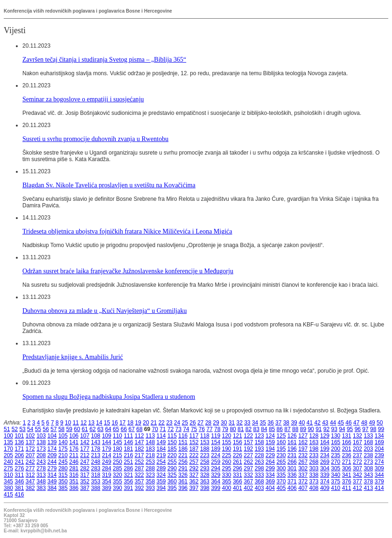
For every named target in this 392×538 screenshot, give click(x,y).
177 (85, 449)
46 (348, 423)
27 (200, 423)
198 (314, 449)
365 (227, 481)
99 (381, 429)
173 (41, 449)
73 (178, 429)
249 (106, 462)
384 (52, 488)
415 (8, 495)
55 (38, 429)
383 (41, 488)
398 (205, 488)
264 (270, 462)
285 (118, 468)
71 (163, 429)
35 (263, 423)
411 (347, 488)
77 (209, 429)
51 (7, 429)
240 (8, 462)
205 (8, 455)
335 (281, 475)
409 (325, 488)
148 (150, 442)
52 (15, 429)
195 (281, 449)
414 (379, 488)
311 (19, 475)
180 (118, 449)
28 (208, 423)
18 (130, 423)
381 (19, 488)
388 (96, 488)
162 (303, 442)
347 (30, 481)
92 (326, 429)
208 (41, 455)
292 (194, 468)
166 (347, 442)
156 (238, 442)
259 (216, 462)
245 (63, 462)
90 (311, 429)
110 (118, 436)
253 (150, 462)
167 (357, 442)
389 (106, 488)
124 (270, 436)
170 (8, 449)
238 (368, 455)
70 (155, 429)
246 (74, 462)
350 (63, 481)
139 (52, 442)
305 (336, 468)
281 (74, 468)
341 (347, 475)
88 (295, 429)
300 (281, 468)
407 (303, 488)
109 (106, 436)
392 (140, 488)
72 (171, 429)
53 (22, 429)
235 (336, 455)
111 (128, 436)
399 (216, 488)
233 (314, 455)
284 (106, 468)
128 (314, 436)
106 (74, 436)
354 (106, 481)
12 (83, 423)
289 (161, 468)
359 (161, 481)
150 (172, 442)
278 (41, 468)
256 (183, 462)
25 (185, 423)
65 (116, 429)
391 (128, 488)
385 (63, 488)
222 (194, 455)
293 (205, 468)
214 (106, 455)
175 (63, 449)
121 (238, 436)
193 (259, 449)
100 (8, 436)
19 (138, 423)
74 (186, 429)
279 (52, 468)
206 (19, 455)
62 (93, 429)
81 (241, 429)
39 (294, 423)
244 (52, 462)
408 (314, 488)
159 (270, 442)
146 (128, 442)
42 (317, 423)
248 (96, 462)
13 (91, 423)
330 (227, 475)
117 (194, 436)
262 (248, 462)
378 (368, 481)
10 (68, 423)
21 (154, 423)
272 (357, 462)
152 (194, 442)
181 (128, 449)
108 (96, 436)
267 (303, 462)
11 (76, 423)
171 (19, 449)
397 (194, 488)
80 (233, 429)
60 (77, 429)
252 (140, 462)
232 (303, 455)
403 (259, 488)
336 (292, 475)
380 (8, 488)
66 (124, 429)
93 (334, 429)
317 (85, 475)
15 (107, 423)
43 (325, 423)
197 (303, 449)
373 (314, 481)
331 (238, 475)
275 (8, 468)
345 (8, 481)
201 (347, 449)
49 (372, 423)
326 (183, 475)
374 (325, 481)
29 (216, 423)
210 (63, 455)
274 (379, 462)
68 (139, 429)
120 (227, 436)
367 (248, 481)
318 (96, 475)
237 (357, 455)
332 (248, 475)
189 (216, 449)
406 (292, 488)
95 (350, 429)
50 (380, 423)
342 (357, 475)
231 (292, 455)
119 (216, 436)
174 (52, 449)
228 (259, 455)
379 (379, 481)
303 (314, 468)
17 (122, 423)
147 (140, 442)
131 (347, 436)
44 (333, 423)
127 (303, 436)
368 (259, 481)
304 (325, 468)
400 (227, 488)
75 (194, 429)
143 (96, 442)
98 (373, 429)
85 (272, 429)
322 (140, 475)
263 (259, 462)
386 (74, 488)
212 (85, 455)
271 (347, 462)
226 (238, 455)
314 (52, 475)
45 (341, 423)
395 (172, 488)
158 (259, 442)
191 (238, 449)
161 (292, 442)
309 (379, 468)
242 (30, 462)
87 (287, 429)
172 (30, 449)
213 (96, 455)
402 (248, 488)
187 (194, 449)
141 (74, 442)
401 (238, 488)
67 (131, 429)
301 (292, 468)
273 (368, 462)
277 (30, 468)
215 (118, 455)
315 (63, 475)
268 (314, 462)
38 (286, 423)
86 (280, 429)
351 (74, 481)
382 (30, 488)
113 (150, 436)
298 (259, 468)
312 (30, 475)
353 (96, 481)
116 (183, 436)
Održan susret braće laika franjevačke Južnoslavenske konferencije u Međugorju (128, 271)
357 (140, 481)
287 (140, 468)
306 (347, 468)
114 (161, 436)
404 (270, 488)
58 (61, 429)
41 (310, 423)
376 (347, 481)
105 (63, 436)
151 (183, 442)
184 (161, 449)
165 (336, 442)
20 (146, 423)
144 (106, 442)
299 (270, 468)
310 (8, 475)
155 (227, 442)
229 (270, 455)
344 (379, 475)
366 (238, 481)
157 (248, 442)
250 (118, 462)
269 (325, 462)
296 (238, 468)
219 (161, 455)
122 (248, 436)
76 (202, 429)
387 (85, 488)
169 (379, 442)
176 (74, 449)
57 (53, 429)
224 (216, 455)
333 (259, 475)
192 (248, 449)
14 (99, 423)
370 (281, 481)
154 (216, 442)
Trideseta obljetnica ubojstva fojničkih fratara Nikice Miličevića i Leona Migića (127, 231)
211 (74, 455)
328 (205, 475)
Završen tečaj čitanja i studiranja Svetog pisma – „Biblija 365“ (104, 59)
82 (248, 429)
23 (169, 423)
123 (259, 436)
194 (270, 449)
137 (30, 442)
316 (74, 475)
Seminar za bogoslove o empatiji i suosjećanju (83, 99)
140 (63, 442)
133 (368, 436)
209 (52, 455)
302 (303, 468)
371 (292, 481)
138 (41, 442)
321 (128, 475)
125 (281, 436)
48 (364, 423)
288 (150, 468)
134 (379, 436)
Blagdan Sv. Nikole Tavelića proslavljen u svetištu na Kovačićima (109, 185)
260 (227, 462)
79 (225, 429)
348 (41, 481)
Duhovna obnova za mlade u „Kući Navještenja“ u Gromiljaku (105, 311)
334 (270, 475)
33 (247, 423)
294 (216, 468)
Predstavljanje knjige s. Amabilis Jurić (73, 357)
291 (183, 468)
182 (140, 449)
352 (85, 481)
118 (205, 436)
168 (368, 442)
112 (140, 436)
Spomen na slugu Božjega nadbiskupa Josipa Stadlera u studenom (109, 396)
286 (128, 468)
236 (347, 455)
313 (41, 475)
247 (85, 462)
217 (140, 455)
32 (239, 423)
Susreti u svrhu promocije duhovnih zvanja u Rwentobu (95, 139)
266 (292, 462)
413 (368, 488)
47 (356, 423)
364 (216, 481)
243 (41, 462)
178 (96, 449)
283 (96, 468)
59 (69, 429)
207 (30, 455)
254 (161, 462)
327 (194, 475)
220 (172, 455)
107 (85, 436)
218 (150, 455)
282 (85, 468)
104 (52, 436)
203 (368, 449)
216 (128, 455)
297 (248, 468)
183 (150, 449)
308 (368, 468)
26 (192, 423)
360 (172, 481)
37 (278, 423)
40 (302, 423)
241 (19, 462)
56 (46, 429)
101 (19, 436)
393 (150, 488)
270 (336, 462)
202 (357, 449)
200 (336, 449)
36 (270, 423)
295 (227, 468)
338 (314, 475)
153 (205, 442)
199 (325, 449)
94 (342, 429)
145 (118, 442)
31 (232, 423)
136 (19, 442)
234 (325, 455)
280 (63, 468)
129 (325, 436)
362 (194, 481)
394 (161, 488)
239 (379, 455)
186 (183, 449)
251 (128, 462)
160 (281, 442)
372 (303, 481)
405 (281, 488)
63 (100, 429)
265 (281, 462)
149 (161, 442)
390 (118, 488)
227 (248, 455)
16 (115, 423)
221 (183, 455)
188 (205, 449)
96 (358, 429)
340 (336, 475)
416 (19, 495)
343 (368, 475)
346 (19, 481)
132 (357, 436)
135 (8, 442)
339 (325, 475)
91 (318, 429)
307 (357, 468)
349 (52, 481)
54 (30, 429)
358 (150, 481)
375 (336, 481)
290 (172, 468)
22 (161, 423)
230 (281, 455)
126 (292, 436)
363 (205, 481)
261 (238, 462)
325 (172, 475)
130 (336, 436)
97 (365, 429)
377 (357, 481)
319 (106, 475)
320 (118, 475)
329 (216, 475)
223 (205, 455)
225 (227, 455)
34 (255, 423)
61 (85, 429)
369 (270, 481)
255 (172, 462)
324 (161, 475)
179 (106, 449)
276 (19, 468)
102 (30, 436)
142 (85, 442)
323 (150, 475)
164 (325, 442)
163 (314, 442)
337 (303, 475)
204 (379, 449)
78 (217, 429)
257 (194, 462)
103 (41, 436)
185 (172, 449)
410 (336, 488)
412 (357, 488)
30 (224, 423)
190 (227, 449)
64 (108, 429)
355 (118, 481)
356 (128, 481)
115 (172, 436)
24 (177, 423)
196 (292, 449)
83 (256, 429)
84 (264, 429)
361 (183, 481)
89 (303, 429)
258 (205, 462)
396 (183, 488)
